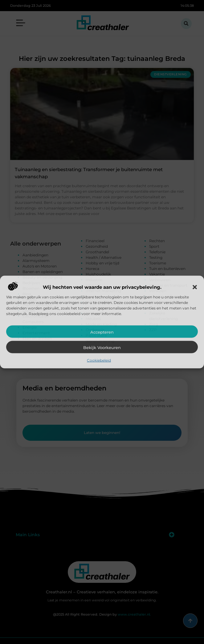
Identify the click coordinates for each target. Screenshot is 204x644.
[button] (195, 287)
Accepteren (102, 332)
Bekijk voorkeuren (102, 347)
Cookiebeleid (99, 360)
